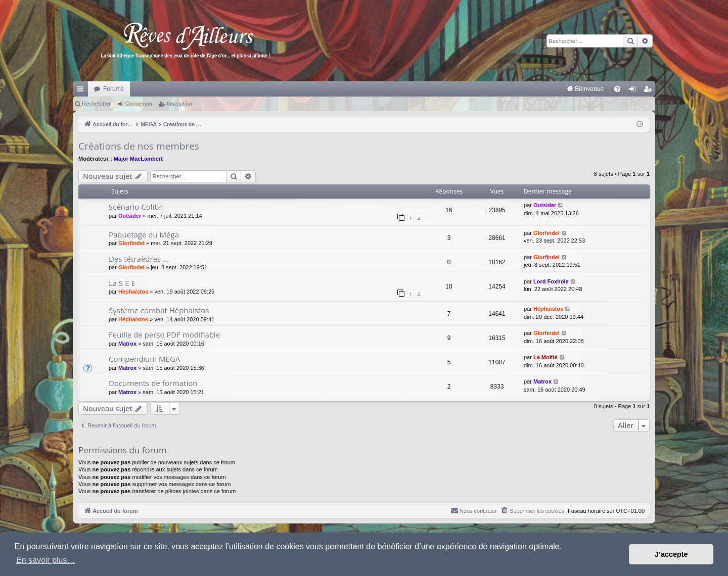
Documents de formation (153, 383)
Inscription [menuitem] (650, 91)
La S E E (122, 283)
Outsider (130, 216)
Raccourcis (82, 91)
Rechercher (96, 104)
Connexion (139, 104)
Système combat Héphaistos (159, 310)
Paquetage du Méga (144, 234)
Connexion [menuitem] (635, 91)
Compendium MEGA (144, 359)
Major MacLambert (138, 159)
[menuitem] (480, 89)
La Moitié (545, 357)
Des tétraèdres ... (139, 259)
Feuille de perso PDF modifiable (164, 334)
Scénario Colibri (136, 207)
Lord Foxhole (551, 281)
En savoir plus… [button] (46, 560)
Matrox (127, 344)
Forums (113, 89)
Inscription (179, 104)
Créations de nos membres (139, 146)
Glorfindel (131, 243)
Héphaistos (133, 292)
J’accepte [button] (671, 554)
